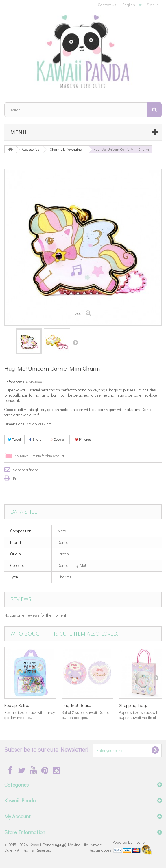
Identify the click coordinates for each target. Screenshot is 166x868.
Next (75, 342)
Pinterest (83, 439)
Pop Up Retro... (17, 705)
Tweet (14, 439)
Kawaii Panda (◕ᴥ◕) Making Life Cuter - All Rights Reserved (46, 847)
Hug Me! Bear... (76, 705)
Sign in (153, 5)
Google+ (58, 439)
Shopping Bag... (134, 705)
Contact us (107, 5)
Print (17, 478)
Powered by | (130, 842)
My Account (17, 816)
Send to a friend (26, 470)
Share (35, 439)
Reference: (13, 381)
